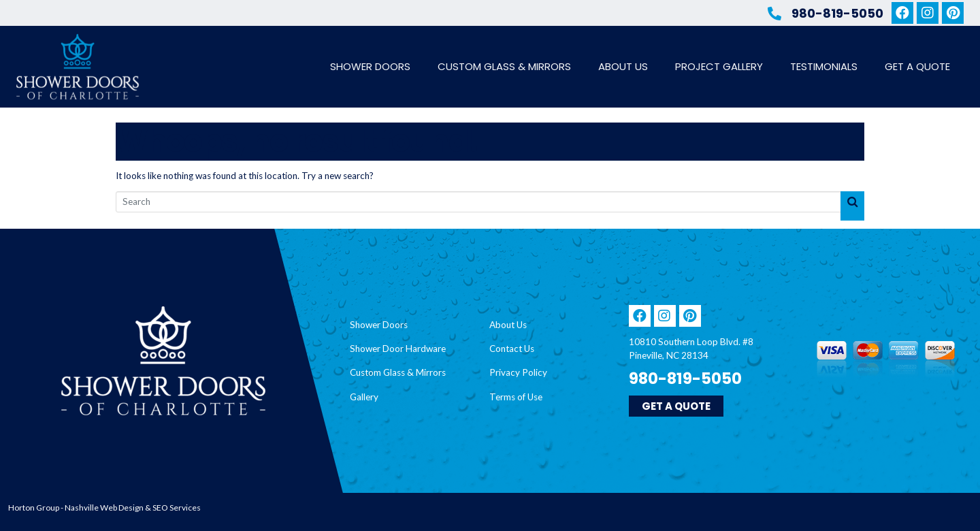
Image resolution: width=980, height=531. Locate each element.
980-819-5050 (837, 13)
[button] (676, 406)
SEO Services (177, 508)
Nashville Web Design (104, 508)
